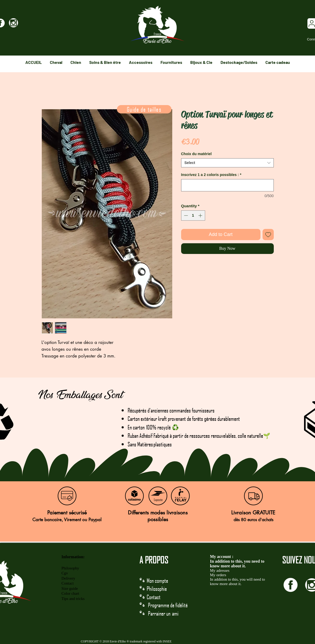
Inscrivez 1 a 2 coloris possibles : (211, 175)
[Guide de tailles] (144, 109)
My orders (218, 575)
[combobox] (227, 163)
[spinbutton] (193, 215)
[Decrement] (185, 215)
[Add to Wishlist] (268, 235)
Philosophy (70, 568)
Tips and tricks (73, 599)
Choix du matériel (196, 154)
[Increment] (201, 215)
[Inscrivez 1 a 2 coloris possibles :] (227, 185)
